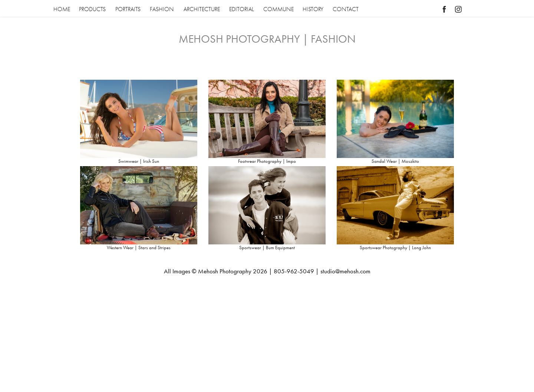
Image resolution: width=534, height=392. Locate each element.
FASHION (162, 9)
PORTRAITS (128, 9)
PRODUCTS (92, 9)
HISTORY (313, 9)
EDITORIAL (241, 9)
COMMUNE (278, 9)
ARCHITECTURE (202, 9)
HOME (62, 9)
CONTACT (346, 9)
